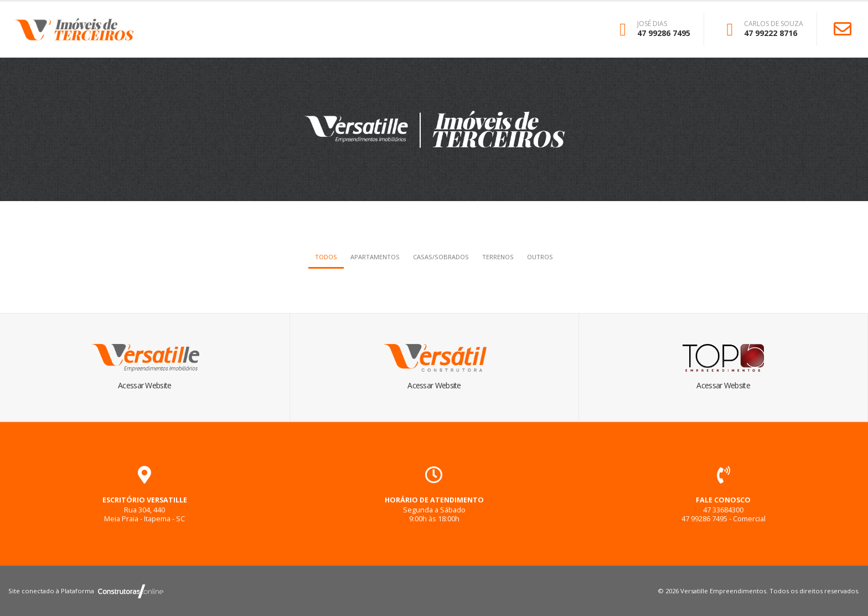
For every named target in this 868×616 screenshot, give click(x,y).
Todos (326, 257)
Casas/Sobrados (441, 257)
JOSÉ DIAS (652, 24)
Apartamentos (375, 257)
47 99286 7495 (664, 33)
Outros (540, 257)
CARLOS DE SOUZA (774, 24)
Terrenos (498, 257)
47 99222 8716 (771, 33)
